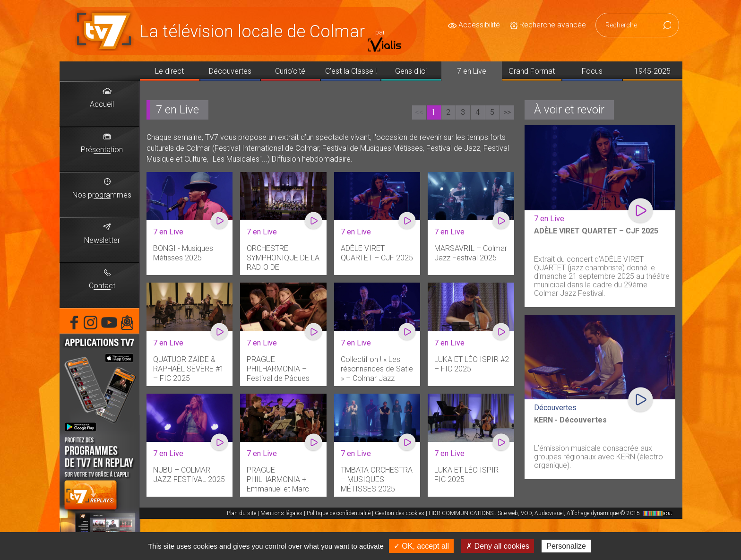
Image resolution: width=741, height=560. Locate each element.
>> (507, 112)
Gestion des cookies (400, 513)
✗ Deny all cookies (498, 546)
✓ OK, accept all (421, 546)
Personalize (566, 546)
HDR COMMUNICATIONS (552, 513)
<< (419, 112)
